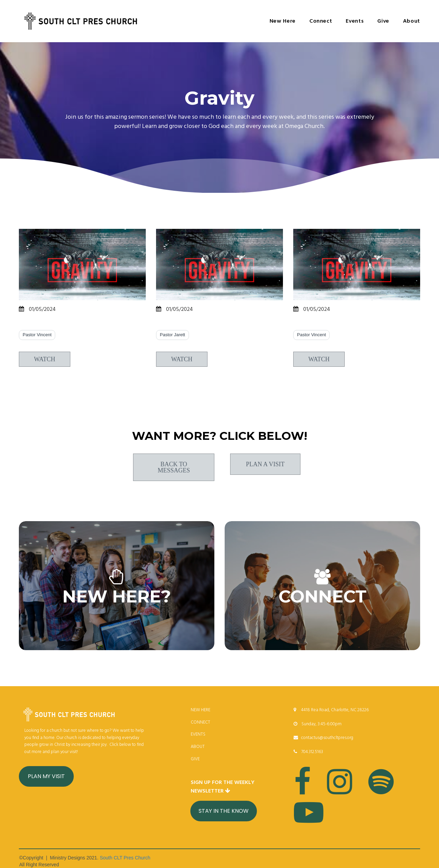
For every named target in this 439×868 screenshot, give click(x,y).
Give (383, 21)
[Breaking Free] (219, 265)
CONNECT (200, 722)
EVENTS (198, 734)
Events (355, 21)
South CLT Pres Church (125, 858)
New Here (283, 21)
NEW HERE (200, 710)
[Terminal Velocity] (357, 265)
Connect (321, 21)
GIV (194, 759)
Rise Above (39, 325)
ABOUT (198, 747)
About (412, 21)
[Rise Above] (82, 265)
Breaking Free (182, 325)
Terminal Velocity (325, 325)
